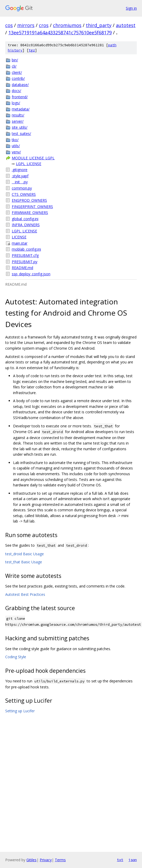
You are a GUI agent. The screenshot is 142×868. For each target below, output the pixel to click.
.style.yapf (20, 176)
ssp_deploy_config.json (31, 274)
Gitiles (31, 860)
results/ (18, 115)
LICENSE (19, 237)
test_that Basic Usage (24, 562)
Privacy (46, 860)
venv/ (16, 152)
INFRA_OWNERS (26, 225)
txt (120, 860)
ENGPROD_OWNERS (29, 200)
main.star (20, 243)
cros (44, 25)
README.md (22, 268)
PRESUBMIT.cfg (25, 255)
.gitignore (20, 170)
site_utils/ (20, 127)
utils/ (16, 146)
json (133, 860)
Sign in (131, 8)
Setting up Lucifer (20, 711)
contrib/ (18, 78)
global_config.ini (25, 219)
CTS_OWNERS (24, 194)
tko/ (15, 140)
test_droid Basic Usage (25, 554)
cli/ (14, 66)
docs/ (16, 91)
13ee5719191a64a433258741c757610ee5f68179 (60, 32)
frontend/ (20, 97)
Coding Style (16, 657)
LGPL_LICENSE (29, 164)
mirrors (26, 25)
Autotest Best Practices (25, 594)
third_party (99, 25)
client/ (17, 72)
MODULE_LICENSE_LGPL (33, 158)
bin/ (15, 60)
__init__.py (20, 182)
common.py (22, 188)
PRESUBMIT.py (25, 262)
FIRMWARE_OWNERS (30, 213)
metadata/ (21, 109)
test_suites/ (21, 133)
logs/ (16, 103)
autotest (126, 25)
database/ (20, 85)
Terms (60, 860)
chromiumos (67, 25)
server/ (18, 121)
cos (9, 25)
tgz (32, 50)
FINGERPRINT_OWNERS (32, 207)
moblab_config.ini (26, 249)
